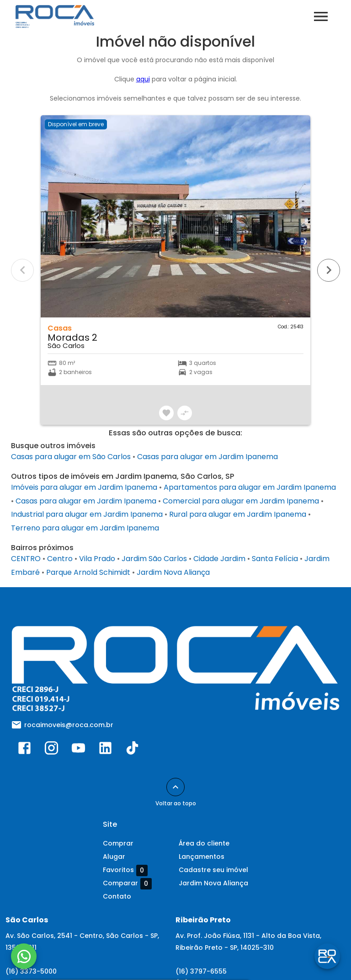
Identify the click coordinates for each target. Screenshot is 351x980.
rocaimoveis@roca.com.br (69, 725)
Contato (117, 896)
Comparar (127, 884)
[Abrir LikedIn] (105, 750)
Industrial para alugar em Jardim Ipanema (87, 514)
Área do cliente (204, 843)
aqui (143, 79)
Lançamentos (202, 857)
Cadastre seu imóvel (213, 870)
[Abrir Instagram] (51, 750)
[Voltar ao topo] (175, 787)
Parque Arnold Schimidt (88, 572)
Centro (60, 559)
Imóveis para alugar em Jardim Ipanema (84, 487)
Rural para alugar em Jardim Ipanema (238, 514)
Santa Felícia (275, 559)
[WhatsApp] (24, 956)
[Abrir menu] (321, 16)
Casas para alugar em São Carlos (71, 457)
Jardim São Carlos (154, 559)
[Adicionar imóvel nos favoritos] (166, 413)
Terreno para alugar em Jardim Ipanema (85, 528)
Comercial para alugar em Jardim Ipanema (241, 501)
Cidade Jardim (219, 559)
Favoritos (125, 870)
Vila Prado (97, 559)
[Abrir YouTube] (78, 750)
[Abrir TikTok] (132, 750)
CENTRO (26, 559)
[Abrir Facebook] (24, 750)
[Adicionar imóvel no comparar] (185, 413)
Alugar (114, 857)
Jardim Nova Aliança (173, 572)
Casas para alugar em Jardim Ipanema (207, 457)
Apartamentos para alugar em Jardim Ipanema (250, 487)
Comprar (118, 843)
